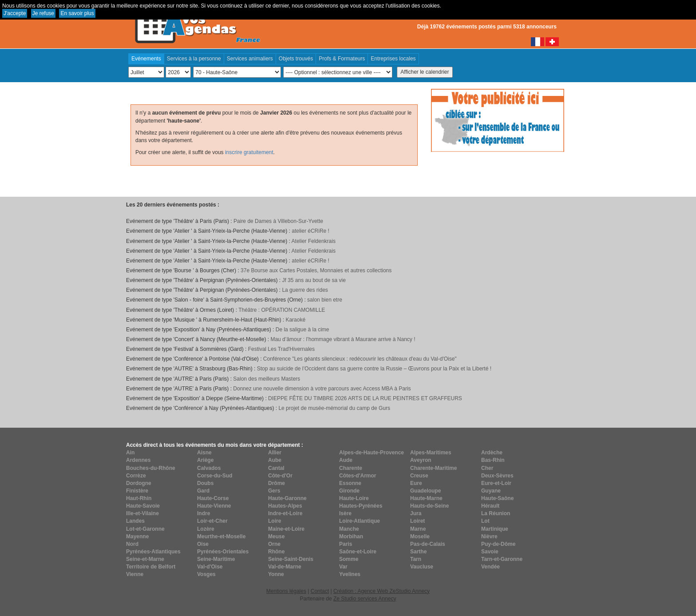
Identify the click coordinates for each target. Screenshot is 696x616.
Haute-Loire (354, 498)
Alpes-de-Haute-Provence (372, 453)
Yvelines (350, 574)
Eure (416, 483)
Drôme (277, 483)
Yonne (276, 574)
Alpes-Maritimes (431, 453)
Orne (274, 544)
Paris (346, 544)
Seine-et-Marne (145, 559)
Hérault (490, 506)
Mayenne (137, 537)
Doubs (205, 483)
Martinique (495, 529)
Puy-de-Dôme (498, 544)
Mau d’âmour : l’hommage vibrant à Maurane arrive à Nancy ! (343, 339)
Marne (418, 529)
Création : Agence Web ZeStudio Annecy (382, 591)
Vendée (490, 567)
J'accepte (15, 13)
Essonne (350, 483)
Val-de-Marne (285, 567)
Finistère (137, 491)
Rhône (276, 552)
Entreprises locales (393, 59)
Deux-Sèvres (497, 476)
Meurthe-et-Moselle (221, 537)
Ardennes (138, 460)
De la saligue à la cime (303, 330)
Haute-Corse (213, 498)
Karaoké (295, 320)
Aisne (204, 453)
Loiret (417, 521)
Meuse (276, 537)
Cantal (276, 468)
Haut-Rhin (139, 498)
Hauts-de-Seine (429, 506)
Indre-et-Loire (285, 513)
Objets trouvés (296, 59)
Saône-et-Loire (358, 552)
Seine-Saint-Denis (291, 559)
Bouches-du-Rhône (151, 468)
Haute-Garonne (287, 498)
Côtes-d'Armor (358, 476)
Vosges (206, 574)
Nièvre (489, 537)
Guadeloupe (425, 491)
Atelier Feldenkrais (314, 241)
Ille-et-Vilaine (142, 513)
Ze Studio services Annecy (365, 599)
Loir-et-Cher (212, 521)
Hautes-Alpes (285, 506)
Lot (485, 521)
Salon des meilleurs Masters (267, 379)
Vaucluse (422, 567)
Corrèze (136, 476)
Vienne (135, 574)
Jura (416, 513)
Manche (349, 529)
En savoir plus (77, 13)
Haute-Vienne (214, 506)
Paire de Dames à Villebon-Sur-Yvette (278, 221)
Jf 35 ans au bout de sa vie (314, 280)
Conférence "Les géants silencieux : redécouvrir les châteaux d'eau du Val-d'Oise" (360, 359)
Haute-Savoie (143, 506)
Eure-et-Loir (496, 483)
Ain (130, 453)
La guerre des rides (305, 290)
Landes (135, 521)
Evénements (146, 59)
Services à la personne (194, 59)
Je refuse (43, 13)
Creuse (419, 476)
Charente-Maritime (433, 468)
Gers (274, 491)
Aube (275, 460)
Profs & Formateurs (342, 59)
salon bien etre (325, 300)
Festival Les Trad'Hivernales (281, 349)
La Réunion (496, 513)
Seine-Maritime (216, 559)
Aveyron (421, 460)
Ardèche (492, 453)
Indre (204, 513)
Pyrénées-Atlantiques (153, 552)
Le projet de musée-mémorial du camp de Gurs (334, 408)
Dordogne (139, 483)
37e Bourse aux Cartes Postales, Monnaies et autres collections (316, 270)
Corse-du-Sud (215, 476)
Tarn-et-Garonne (502, 559)
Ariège (205, 460)
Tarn (416, 559)
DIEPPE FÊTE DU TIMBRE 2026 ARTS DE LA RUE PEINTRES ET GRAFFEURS (365, 398)
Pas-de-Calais (428, 544)
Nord (132, 544)
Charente (351, 468)
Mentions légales (286, 591)
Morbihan (351, 537)
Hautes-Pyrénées (361, 506)
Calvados (209, 468)
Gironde (349, 491)
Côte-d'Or (280, 476)
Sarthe (418, 552)
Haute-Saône (497, 498)
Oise (203, 544)
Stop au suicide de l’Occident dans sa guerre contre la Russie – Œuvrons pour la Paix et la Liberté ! (374, 369)
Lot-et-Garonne (145, 529)
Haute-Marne (426, 498)
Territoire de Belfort (151, 567)
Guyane (491, 491)
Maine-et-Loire (286, 529)
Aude (346, 460)
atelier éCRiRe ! (310, 231)
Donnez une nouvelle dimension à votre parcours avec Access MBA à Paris (322, 389)
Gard (203, 491)
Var (343, 567)
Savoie (490, 552)
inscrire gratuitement (249, 152)
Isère (345, 513)
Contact (320, 591)
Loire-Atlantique (360, 521)
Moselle (420, 537)
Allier (275, 453)
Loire (275, 521)
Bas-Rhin (493, 460)
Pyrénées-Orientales (223, 552)
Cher (487, 468)
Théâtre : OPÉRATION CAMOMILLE (282, 310)
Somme (349, 559)
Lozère (206, 529)
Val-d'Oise (210, 567)
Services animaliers (250, 59)
